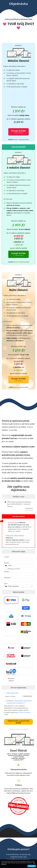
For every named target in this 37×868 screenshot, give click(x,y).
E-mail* (7, 557)
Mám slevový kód (12, 693)
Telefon (7, 563)
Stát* (6, 584)
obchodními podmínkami (23, 701)
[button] (11, 600)
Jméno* (7, 572)
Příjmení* (7, 578)
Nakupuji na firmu (14, 569)
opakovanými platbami (16, 703)
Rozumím (32, 866)
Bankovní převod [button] (11, 680)
